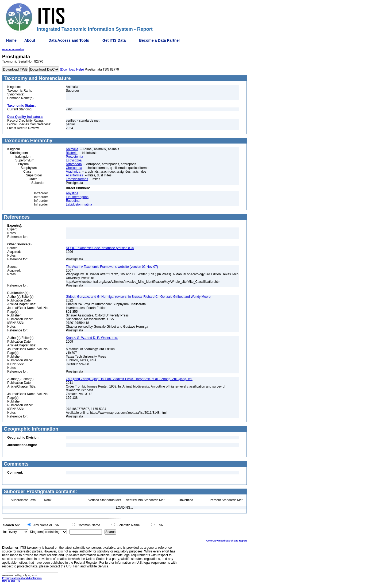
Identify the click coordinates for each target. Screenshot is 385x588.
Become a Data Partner (159, 40)
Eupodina (73, 201)
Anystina (72, 193)
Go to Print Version (13, 49)
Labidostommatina (79, 204)
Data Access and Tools (69, 40)
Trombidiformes (77, 179)
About (30, 40)
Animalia (72, 149)
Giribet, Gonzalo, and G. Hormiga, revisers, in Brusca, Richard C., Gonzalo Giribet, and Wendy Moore (138, 297)
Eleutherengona (77, 197)
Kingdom (36, 532)
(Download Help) (72, 69)
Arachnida (73, 172)
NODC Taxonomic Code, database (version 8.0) (100, 248)
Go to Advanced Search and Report (227, 541)
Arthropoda (74, 164)
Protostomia (74, 157)
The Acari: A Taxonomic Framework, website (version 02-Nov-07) (112, 267)
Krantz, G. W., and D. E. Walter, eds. (92, 338)
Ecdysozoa (74, 160)
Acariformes (74, 175)
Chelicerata (74, 168)
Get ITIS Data (114, 40)
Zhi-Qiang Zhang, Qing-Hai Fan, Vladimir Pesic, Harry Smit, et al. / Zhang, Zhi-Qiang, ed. (129, 379)
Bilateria (72, 153)
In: (5, 532)
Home (11, 40)
